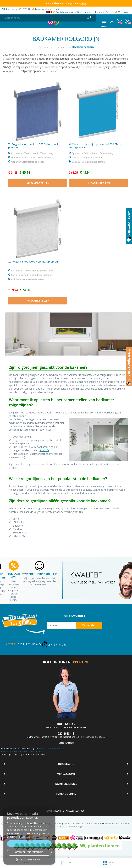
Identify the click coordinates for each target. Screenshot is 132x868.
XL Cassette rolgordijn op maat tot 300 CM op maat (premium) (95, 146)
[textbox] (45, 18)
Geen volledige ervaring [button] (29, 852)
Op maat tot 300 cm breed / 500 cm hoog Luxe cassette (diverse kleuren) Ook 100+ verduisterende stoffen (91, 157)
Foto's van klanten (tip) (47, 9)
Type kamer (60, 47)
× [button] (51, 811)
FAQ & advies (8, 9)
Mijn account (125, 12)
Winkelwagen (120, 21)
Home (46, 47)
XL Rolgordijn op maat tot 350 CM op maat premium (33, 146)
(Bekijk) (83, 3)
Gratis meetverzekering (89, 12)
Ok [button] (29, 844)
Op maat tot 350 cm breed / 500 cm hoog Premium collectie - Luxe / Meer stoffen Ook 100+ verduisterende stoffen (31, 157)
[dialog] (29, 836)
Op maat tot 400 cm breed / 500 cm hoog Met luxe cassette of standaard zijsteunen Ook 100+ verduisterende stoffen (31, 275)
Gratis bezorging (64, 12)
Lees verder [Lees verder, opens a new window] (28, 837)
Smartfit (44, 450)
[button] (29, 859)
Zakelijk (110, 12)
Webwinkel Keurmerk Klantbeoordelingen (23, 752)
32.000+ (64, 827)
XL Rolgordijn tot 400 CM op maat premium (33, 262)
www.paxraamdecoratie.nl (52, 749)
